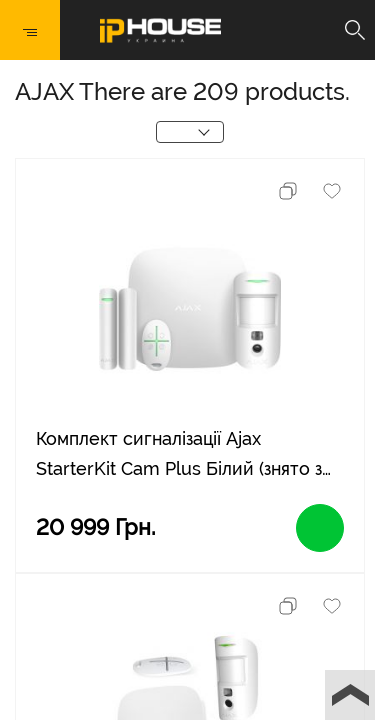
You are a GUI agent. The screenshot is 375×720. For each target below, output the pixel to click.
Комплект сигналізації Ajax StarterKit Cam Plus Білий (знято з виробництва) (179, 456)
